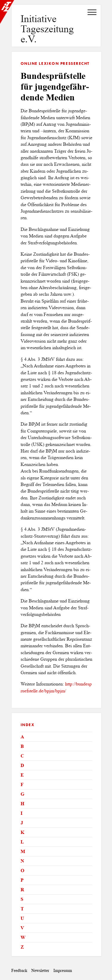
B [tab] (22, 746)
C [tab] (22, 756)
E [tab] (22, 775)
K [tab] (22, 832)
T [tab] (22, 909)
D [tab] (22, 765)
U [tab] (22, 918)
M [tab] (23, 851)
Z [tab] (22, 947)
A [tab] (22, 737)
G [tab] (22, 794)
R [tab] (22, 890)
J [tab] (22, 823)
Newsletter (40, 971)
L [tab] (22, 842)
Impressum (63, 971)
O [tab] (22, 871)
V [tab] (22, 928)
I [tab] (22, 813)
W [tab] (23, 937)
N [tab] (22, 861)
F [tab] (22, 785)
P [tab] (22, 880)
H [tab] (22, 804)
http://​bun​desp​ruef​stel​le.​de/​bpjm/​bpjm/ (56, 687)
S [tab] (22, 899)
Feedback (19, 971)
